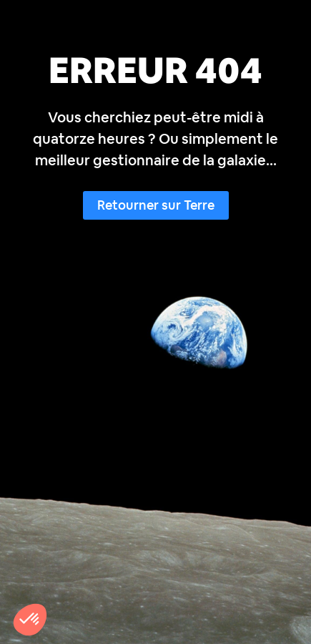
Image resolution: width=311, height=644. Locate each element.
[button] (30, 620)
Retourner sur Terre (156, 205)
